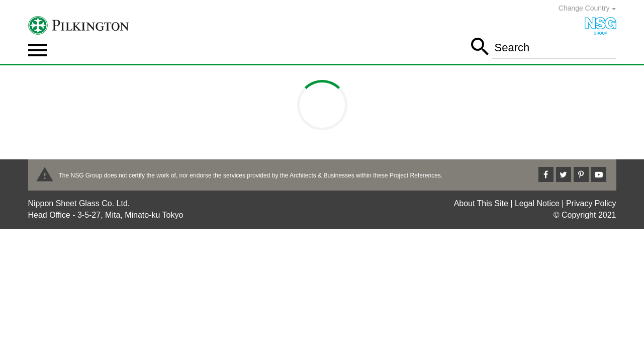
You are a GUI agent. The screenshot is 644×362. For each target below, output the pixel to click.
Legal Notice (537, 203)
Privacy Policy (591, 203)
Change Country (587, 8)
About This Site (481, 203)
